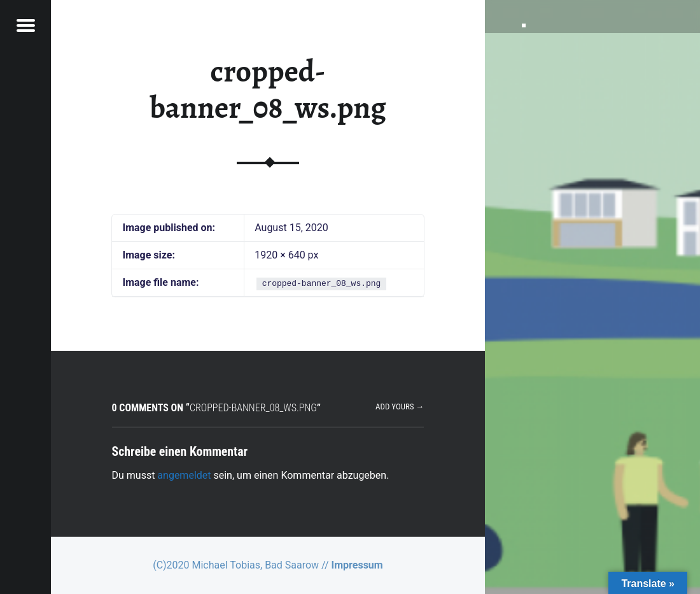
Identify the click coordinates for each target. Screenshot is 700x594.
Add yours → (400, 407)
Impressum (357, 565)
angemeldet (184, 475)
